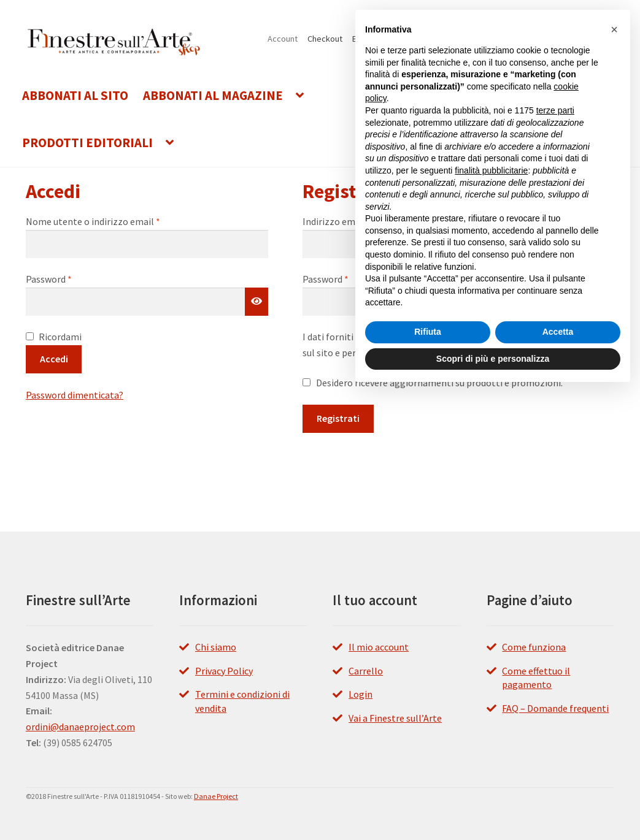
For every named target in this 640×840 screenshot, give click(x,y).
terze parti (555, 110)
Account (283, 39)
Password (68, 278)
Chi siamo (216, 647)
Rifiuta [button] (428, 332)
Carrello (366, 671)
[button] (614, 29)
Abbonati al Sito (75, 96)
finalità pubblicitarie (491, 170)
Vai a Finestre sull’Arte (395, 718)
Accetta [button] (558, 332)
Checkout (325, 39)
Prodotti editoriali (87, 143)
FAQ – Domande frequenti (555, 708)
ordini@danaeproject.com (80, 727)
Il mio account (379, 647)
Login (360, 694)
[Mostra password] (256, 302)
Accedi (54, 359)
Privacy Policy (224, 671)
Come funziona (534, 647)
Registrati (338, 418)
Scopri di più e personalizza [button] (493, 359)
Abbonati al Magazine (213, 96)
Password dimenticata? (75, 395)
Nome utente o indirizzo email (113, 221)
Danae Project (216, 796)
